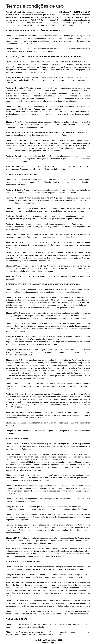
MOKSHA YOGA (83, 12)
